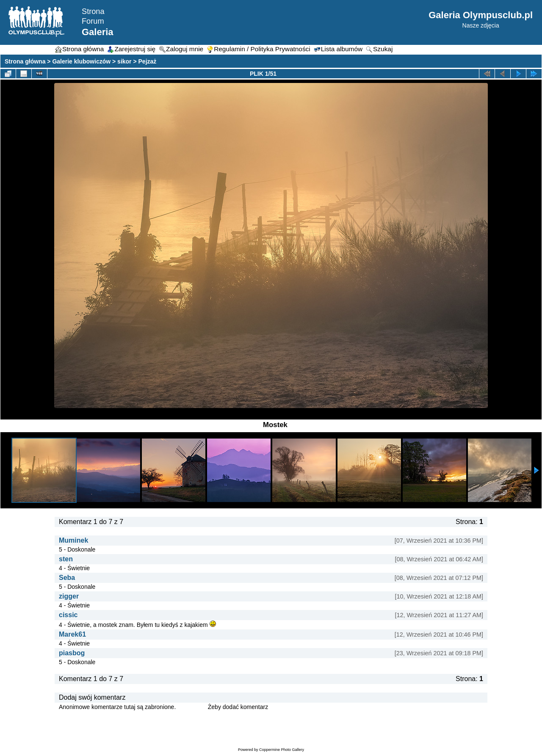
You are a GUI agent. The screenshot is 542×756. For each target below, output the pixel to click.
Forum (93, 21)
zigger (69, 596)
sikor (124, 61)
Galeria (98, 32)
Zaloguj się (192, 707)
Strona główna (25, 61)
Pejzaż (148, 61)
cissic (68, 615)
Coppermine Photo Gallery (282, 750)
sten (66, 559)
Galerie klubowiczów (81, 61)
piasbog (72, 653)
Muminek (73, 540)
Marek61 (72, 634)
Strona (93, 11)
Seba (67, 578)
